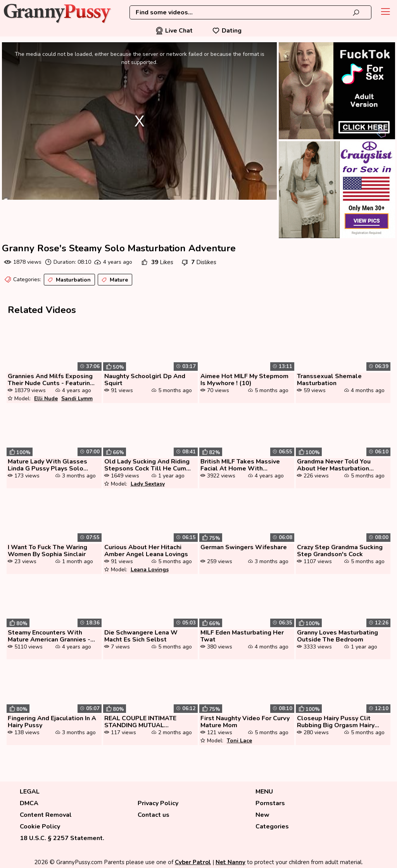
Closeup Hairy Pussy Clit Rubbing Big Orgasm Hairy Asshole (336, 722)
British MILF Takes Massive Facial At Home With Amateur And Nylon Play (240, 465)
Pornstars (270, 803)
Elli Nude (46, 399)
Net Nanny (230, 862)
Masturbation (68, 280)
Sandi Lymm (77, 399)
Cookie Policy (40, 827)
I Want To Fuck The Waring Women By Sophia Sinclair (47, 551)
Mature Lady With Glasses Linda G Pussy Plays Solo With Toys (47, 465)
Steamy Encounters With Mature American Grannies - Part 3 (49, 636)
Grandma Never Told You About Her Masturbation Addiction (334, 465)
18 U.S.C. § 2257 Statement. (62, 838)
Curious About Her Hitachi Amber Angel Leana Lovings (146, 551)
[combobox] (250, 12)
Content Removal (46, 815)
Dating (227, 31)
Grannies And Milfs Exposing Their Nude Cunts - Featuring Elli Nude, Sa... (51, 380)
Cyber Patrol (193, 862)
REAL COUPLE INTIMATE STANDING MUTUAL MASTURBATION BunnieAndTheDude (140, 722)
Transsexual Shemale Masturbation (329, 380)
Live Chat (174, 31)
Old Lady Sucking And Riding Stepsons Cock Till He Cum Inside (147, 465)
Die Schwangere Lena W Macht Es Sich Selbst (141, 636)
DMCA (29, 803)
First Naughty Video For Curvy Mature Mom (245, 722)
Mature (114, 280)
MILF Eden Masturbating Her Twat (242, 636)
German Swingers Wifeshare (244, 547)
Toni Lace (239, 741)
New (262, 815)
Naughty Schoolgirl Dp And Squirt (145, 380)
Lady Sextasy (148, 484)
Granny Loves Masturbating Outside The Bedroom (337, 636)
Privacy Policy (158, 803)
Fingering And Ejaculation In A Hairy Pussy (52, 722)
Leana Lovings (150, 570)
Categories (272, 827)
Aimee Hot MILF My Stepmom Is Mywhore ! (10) (244, 380)
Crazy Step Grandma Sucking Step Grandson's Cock (340, 551)
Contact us (154, 815)
